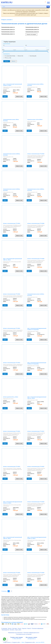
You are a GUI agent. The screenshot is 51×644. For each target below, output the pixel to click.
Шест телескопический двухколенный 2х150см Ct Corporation (37, 329)
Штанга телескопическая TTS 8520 (36, 259)
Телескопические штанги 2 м (32, 27)
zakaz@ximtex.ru (32, 639)
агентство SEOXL (40, 642)
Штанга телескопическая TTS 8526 (36, 223)
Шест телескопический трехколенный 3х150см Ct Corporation (37, 363)
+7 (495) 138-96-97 (17, 639)
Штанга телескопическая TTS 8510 (12, 294)
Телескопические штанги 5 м (8, 32)
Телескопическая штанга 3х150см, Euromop (36, 295)
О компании (4, 629)
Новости (29, 629)
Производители (5, 630)
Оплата (19, 629)
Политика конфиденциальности (31, 633)
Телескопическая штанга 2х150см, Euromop (12, 190)
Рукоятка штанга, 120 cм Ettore (35, 119)
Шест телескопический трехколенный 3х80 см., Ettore (13, 259)
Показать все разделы (31, 34)
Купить (5, 96)
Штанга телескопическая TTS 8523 (36, 573)
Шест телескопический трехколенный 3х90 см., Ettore (13, 538)
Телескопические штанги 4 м (32, 29)
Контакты (12, 630)
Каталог (10, 629)
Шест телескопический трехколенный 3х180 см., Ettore (13, 85)
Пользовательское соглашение (24, 634)
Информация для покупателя (15, 633)
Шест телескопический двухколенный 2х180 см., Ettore (37, 538)
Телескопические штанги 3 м (8, 29)
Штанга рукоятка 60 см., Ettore (11, 397)
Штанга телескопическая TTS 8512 (12, 363)
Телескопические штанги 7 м (8, 34)
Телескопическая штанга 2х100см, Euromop (12, 154)
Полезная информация (38, 629)
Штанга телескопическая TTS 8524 (36, 502)
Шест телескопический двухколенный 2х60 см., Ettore (37, 398)
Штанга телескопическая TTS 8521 (12, 431)
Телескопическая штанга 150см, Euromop (11, 120)
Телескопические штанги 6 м (32, 32)
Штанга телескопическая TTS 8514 (12, 223)
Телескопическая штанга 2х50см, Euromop (35, 85)
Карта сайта (18, 630)
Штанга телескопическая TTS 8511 (12, 328)
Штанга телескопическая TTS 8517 (36, 431)
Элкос (23, 642)
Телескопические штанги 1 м (8, 27)
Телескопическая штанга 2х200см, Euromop (36, 190)
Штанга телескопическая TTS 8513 (12, 466)
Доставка (15, 629)
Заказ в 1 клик (19, 96)
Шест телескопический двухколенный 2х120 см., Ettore (13, 502)
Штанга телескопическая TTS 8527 (36, 466)
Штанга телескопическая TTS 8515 (36, 154)
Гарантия (24, 629)
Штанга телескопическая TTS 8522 (12, 573)
